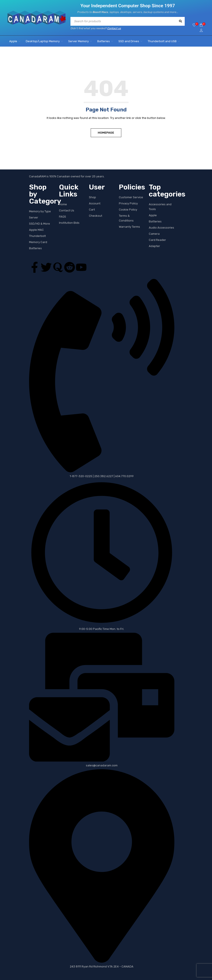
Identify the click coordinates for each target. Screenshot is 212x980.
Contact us (114, 28)
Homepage (106, 132)
